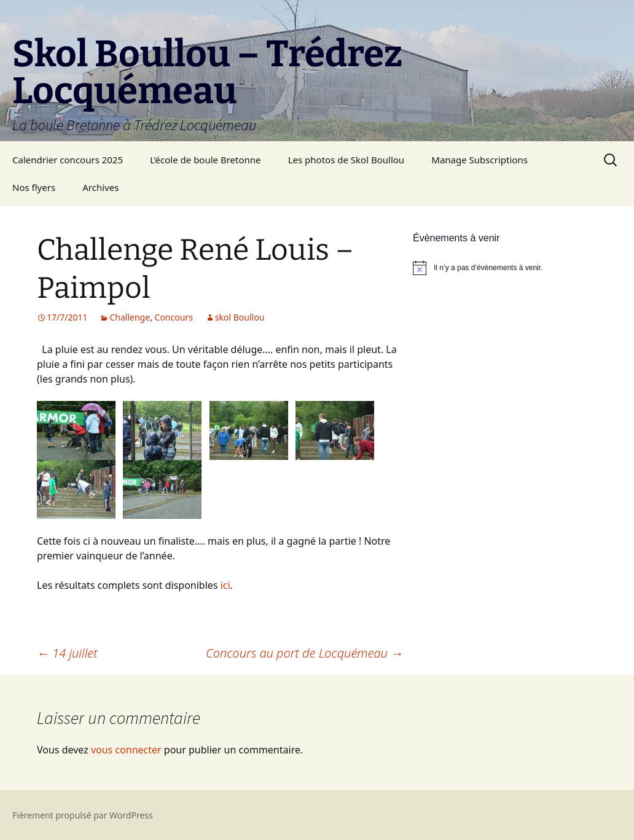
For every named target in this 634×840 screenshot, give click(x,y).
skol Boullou (240, 317)
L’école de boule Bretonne (205, 160)
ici (225, 585)
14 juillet (67, 653)
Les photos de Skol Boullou (346, 160)
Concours (174, 317)
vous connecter (126, 750)
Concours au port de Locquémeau (304, 653)
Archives (100, 187)
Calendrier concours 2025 (68, 160)
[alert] (505, 268)
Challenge (130, 317)
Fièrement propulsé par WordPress (83, 815)
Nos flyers (34, 187)
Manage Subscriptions (479, 160)
